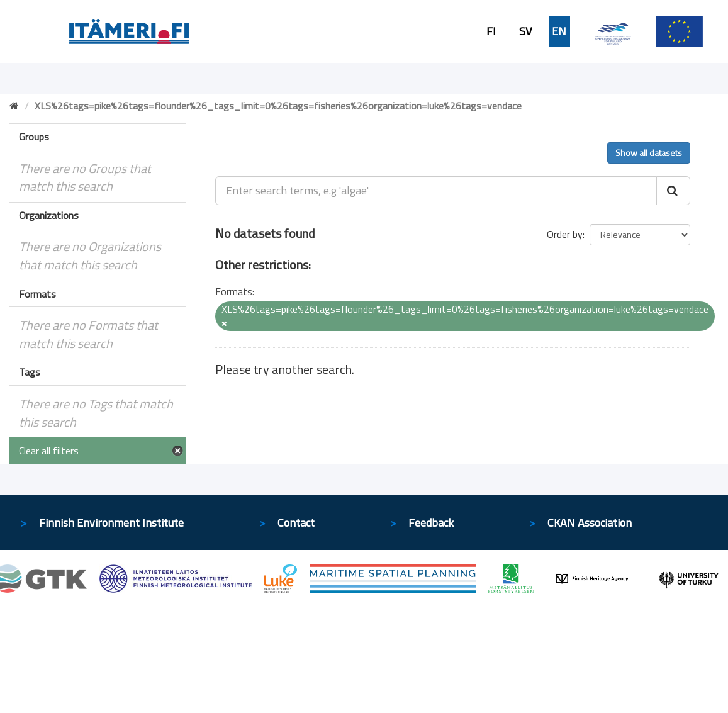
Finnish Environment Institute (111, 523)
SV (525, 31)
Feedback (431, 523)
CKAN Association (590, 523)
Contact (296, 523)
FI (491, 31)
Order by (565, 234)
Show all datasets (649, 153)
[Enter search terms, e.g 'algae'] (436, 191)
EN (559, 31)
